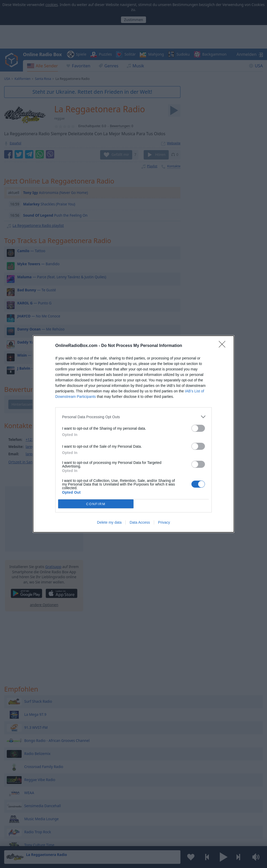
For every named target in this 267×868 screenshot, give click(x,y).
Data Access (140, 522)
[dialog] (133, 434)
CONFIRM (96, 504)
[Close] (224, 346)
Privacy (164, 522)
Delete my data (109, 522)
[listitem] (133, 417)
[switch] (198, 428)
